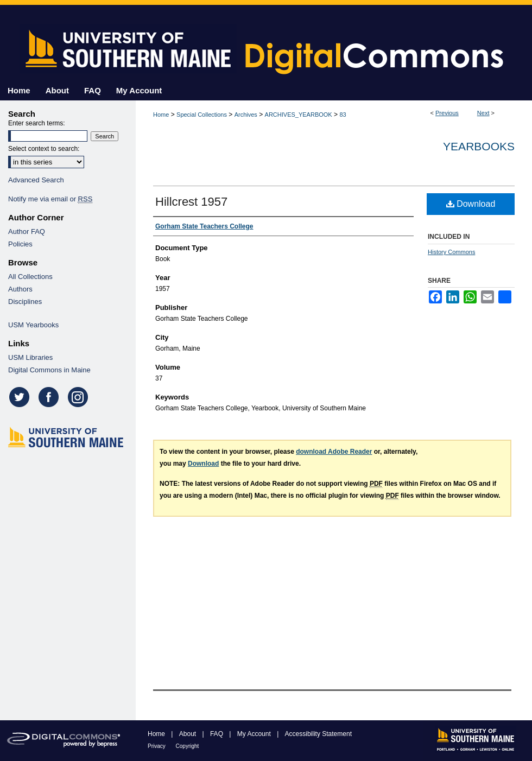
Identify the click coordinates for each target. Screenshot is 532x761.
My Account (255, 734)
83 (343, 115)
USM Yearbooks (33, 325)
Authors (20, 289)
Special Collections (202, 115)
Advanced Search (36, 180)
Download (471, 204)
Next (483, 113)
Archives (246, 115)
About (189, 734)
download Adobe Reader (334, 452)
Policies (20, 244)
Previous (447, 113)
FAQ (217, 734)
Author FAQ (27, 232)
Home (161, 115)
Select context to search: (44, 149)
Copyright (188, 746)
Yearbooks (479, 146)
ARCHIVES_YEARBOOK (299, 115)
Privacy (157, 746)
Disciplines (25, 302)
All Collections (30, 277)
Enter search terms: (37, 123)
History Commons (451, 252)
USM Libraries (30, 357)
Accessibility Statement (318, 734)
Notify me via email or (50, 199)
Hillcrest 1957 (191, 202)
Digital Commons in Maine (49, 370)
